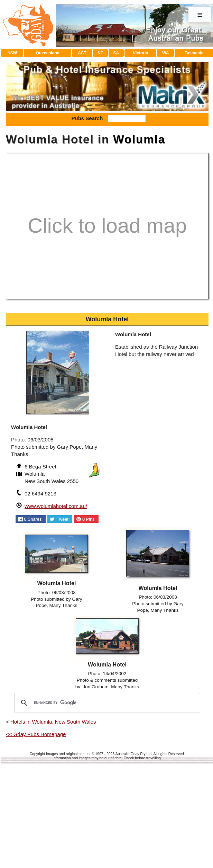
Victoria (140, 53)
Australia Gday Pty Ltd (133, 858)
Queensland (48, 53)
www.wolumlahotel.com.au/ (56, 610)
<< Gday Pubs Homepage (36, 838)
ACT (82, 53)
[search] (106, 807)
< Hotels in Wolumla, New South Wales (51, 826)
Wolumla (139, 243)
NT (100, 53)
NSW (12, 53)
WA (165, 53)
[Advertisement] (107, 109)
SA (116, 53)
